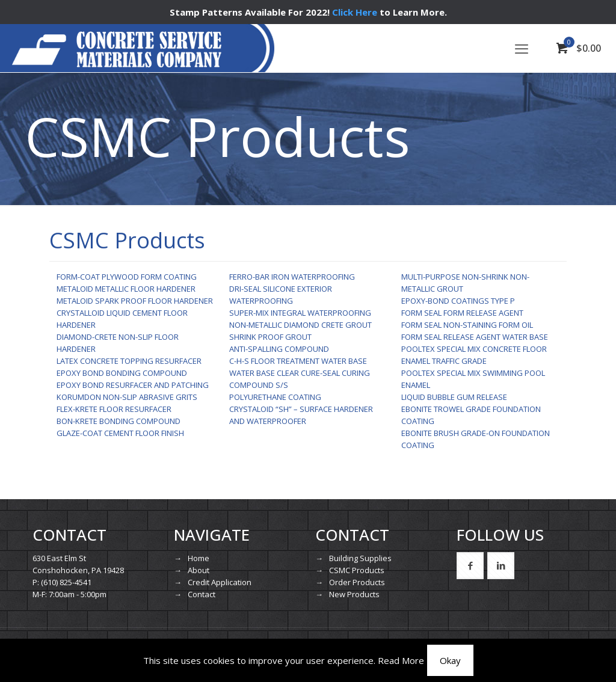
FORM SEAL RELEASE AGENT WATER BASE (475, 337)
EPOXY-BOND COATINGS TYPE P (458, 301)
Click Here (355, 12)
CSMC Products (357, 570)
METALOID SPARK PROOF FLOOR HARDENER (135, 301)
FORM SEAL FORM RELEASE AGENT (462, 313)
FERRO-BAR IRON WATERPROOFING (292, 277)
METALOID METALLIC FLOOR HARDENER (126, 289)
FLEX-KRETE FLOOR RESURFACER (114, 409)
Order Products (357, 582)
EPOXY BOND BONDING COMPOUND (122, 373)
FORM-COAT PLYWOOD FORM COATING (127, 277)
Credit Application (220, 582)
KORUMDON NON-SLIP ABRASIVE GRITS (127, 397)
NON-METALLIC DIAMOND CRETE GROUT (300, 325)
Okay (450, 660)
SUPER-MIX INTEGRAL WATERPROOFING (300, 313)
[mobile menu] (522, 48)
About (199, 570)
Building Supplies (360, 558)
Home (199, 558)
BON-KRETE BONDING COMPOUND (119, 421)
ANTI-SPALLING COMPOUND (279, 349)
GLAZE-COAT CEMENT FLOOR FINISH (120, 433)
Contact (202, 594)
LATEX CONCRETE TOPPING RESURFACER (129, 361)
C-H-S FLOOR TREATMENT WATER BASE (298, 361)
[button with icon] (470, 566)
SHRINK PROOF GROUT (270, 337)
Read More (401, 660)
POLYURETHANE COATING (275, 397)
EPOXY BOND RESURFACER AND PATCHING (133, 385)
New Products (354, 594)
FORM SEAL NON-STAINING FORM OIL (467, 325)
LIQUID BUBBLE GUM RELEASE (454, 397)
